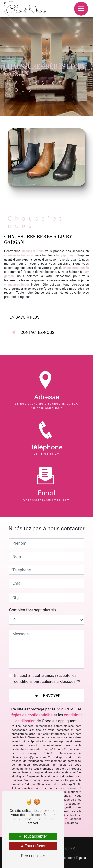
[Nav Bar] (81, 9)
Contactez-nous (32, 333)
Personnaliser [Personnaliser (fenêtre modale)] (33, 856)
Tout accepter (33, 836)
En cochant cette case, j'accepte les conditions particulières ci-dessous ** (47, 678)
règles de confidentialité (31, 715)
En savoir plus (24, 317)
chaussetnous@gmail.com (46, 487)
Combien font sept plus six (33, 610)
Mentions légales (74, 858)
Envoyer (52, 696)
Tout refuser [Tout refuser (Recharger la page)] (33, 846)
